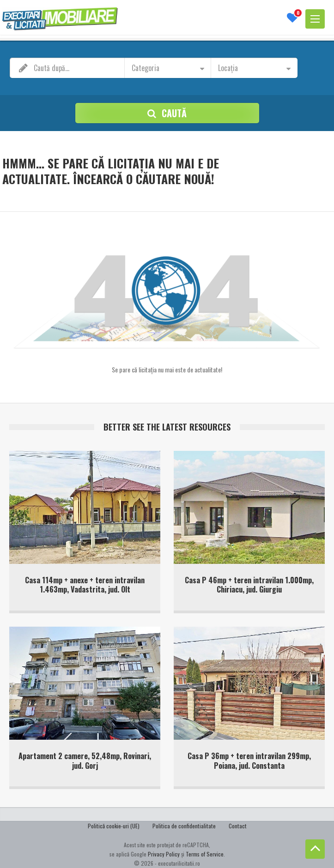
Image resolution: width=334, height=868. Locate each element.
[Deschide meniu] (315, 19)
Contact (236, 826)
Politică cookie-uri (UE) (115, 826)
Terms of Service (205, 854)
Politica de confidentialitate (184, 826)
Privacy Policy (164, 854)
